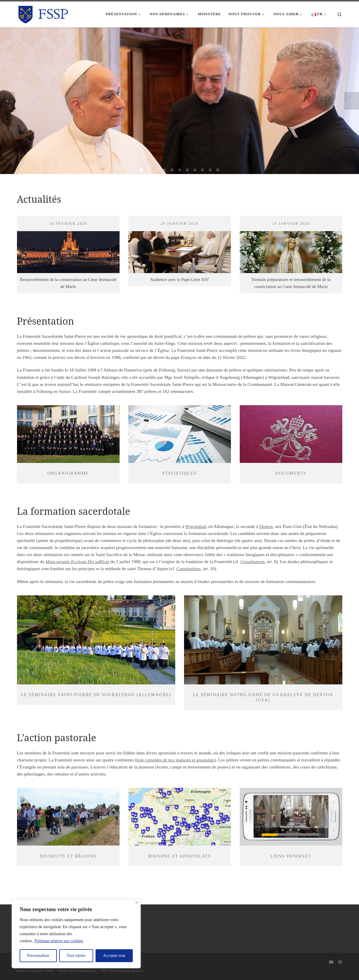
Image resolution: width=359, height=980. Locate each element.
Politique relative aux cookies (59, 941)
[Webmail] (331, 962)
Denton (266, 526)
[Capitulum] (340, 962)
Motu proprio (77, 561)
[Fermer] (137, 903)
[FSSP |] (44, 13)
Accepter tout (114, 956)
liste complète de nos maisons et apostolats (175, 760)
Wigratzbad (195, 526)
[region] (76, 934)
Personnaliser (38, 956)
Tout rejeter (76, 956)
